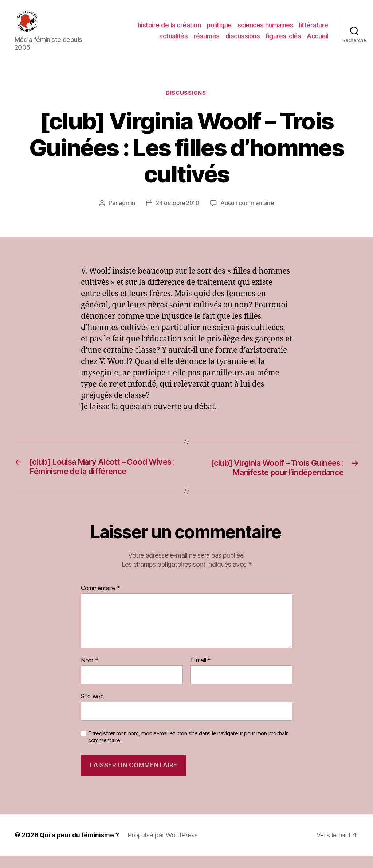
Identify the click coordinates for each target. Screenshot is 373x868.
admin (125, 214)
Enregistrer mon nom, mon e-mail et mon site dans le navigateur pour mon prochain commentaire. (188, 749)
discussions (243, 41)
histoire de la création (169, 30)
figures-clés (283, 41)
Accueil (317, 41)
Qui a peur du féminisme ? (80, 847)
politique (219, 30)
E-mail (201, 673)
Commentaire (101, 601)
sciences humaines (266, 30)
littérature (314, 30)
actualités (173, 41)
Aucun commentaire (248, 214)
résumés (207, 41)
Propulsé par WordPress (165, 847)
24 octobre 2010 (177, 214)
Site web (92, 709)
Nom (90, 673)
